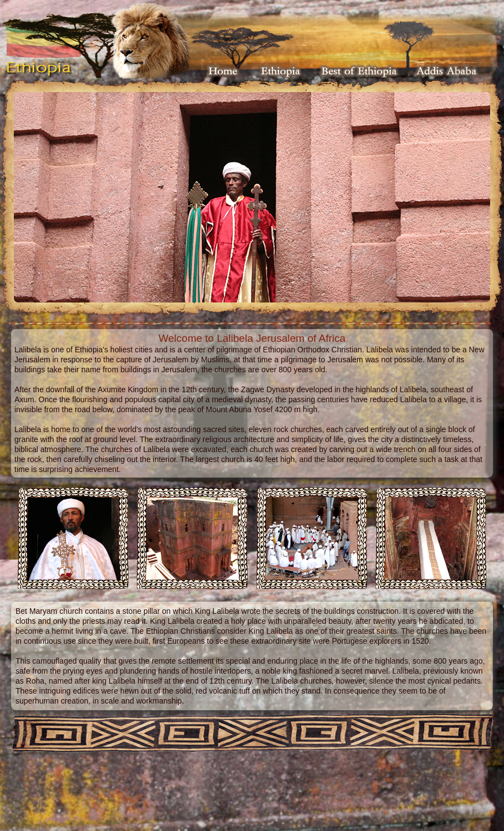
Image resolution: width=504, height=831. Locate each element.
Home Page (223, 71)
